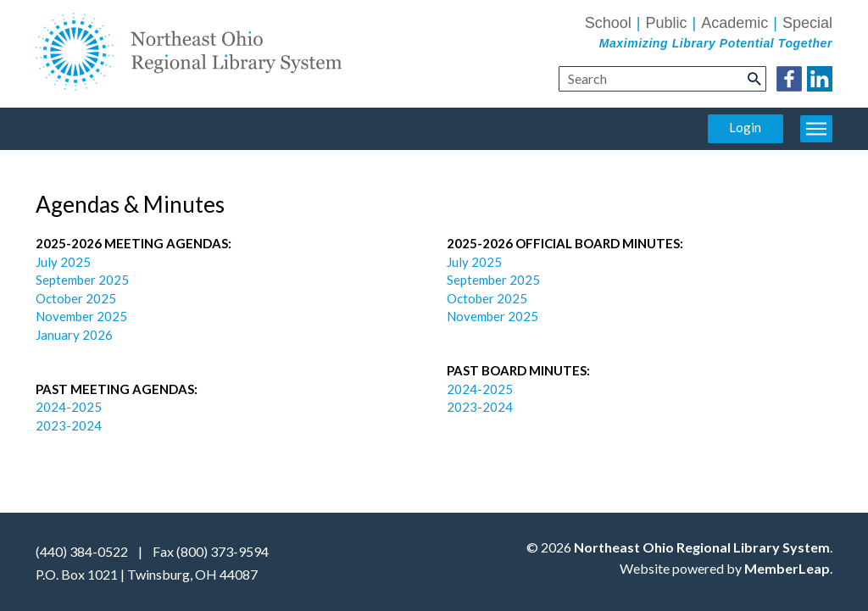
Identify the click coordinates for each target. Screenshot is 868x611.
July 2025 (64, 262)
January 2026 (74, 335)
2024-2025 (70, 407)
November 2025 (81, 316)
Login (745, 127)
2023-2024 (69, 425)
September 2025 (82, 280)
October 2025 (76, 298)
